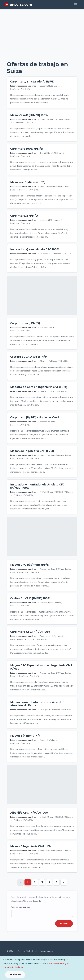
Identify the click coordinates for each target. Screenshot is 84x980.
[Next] (64, 882)
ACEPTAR (15, 975)
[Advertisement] (42, 33)
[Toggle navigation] (76, 5)
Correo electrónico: (21, 907)
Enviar (64, 923)
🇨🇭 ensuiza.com (18, 5)
